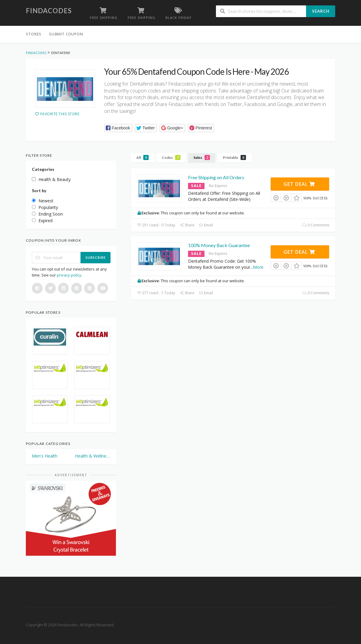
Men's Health (45, 456)
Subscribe (96, 257)
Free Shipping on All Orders (216, 177)
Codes (171, 157)
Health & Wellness (93, 456)
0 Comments (316, 225)
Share (187, 225)
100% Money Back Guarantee (219, 245)
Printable (234, 157)
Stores (33, 34)
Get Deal (299, 184)
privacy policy (69, 275)
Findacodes (49, 11)
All (143, 157)
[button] (118, 128)
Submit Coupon (66, 34)
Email (206, 225)
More (258, 267)
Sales (202, 157)
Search (321, 11)
